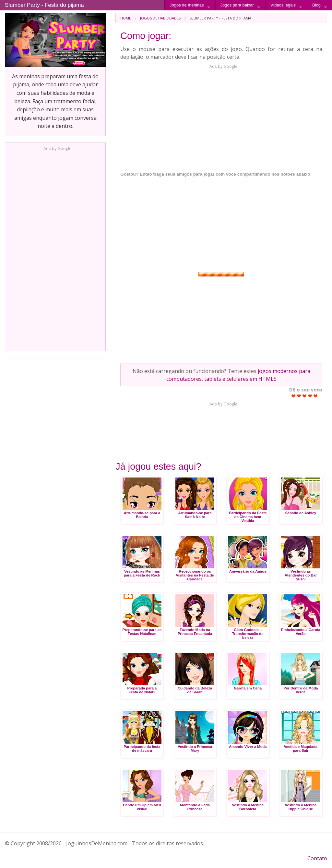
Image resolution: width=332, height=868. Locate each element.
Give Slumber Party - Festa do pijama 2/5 (299, 396)
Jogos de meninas (187, 5)
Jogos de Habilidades (160, 18)
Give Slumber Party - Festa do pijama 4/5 (310, 396)
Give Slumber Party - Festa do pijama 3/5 (305, 396)
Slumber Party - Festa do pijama (44, 5)
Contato (317, 858)
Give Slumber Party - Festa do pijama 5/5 (316, 396)
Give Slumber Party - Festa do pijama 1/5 (294, 396)
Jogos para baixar (237, 5)
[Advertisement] (55, 249)
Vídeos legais (283, 5)
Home (126, 18)
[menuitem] (126, 18)
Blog (316, 5)
